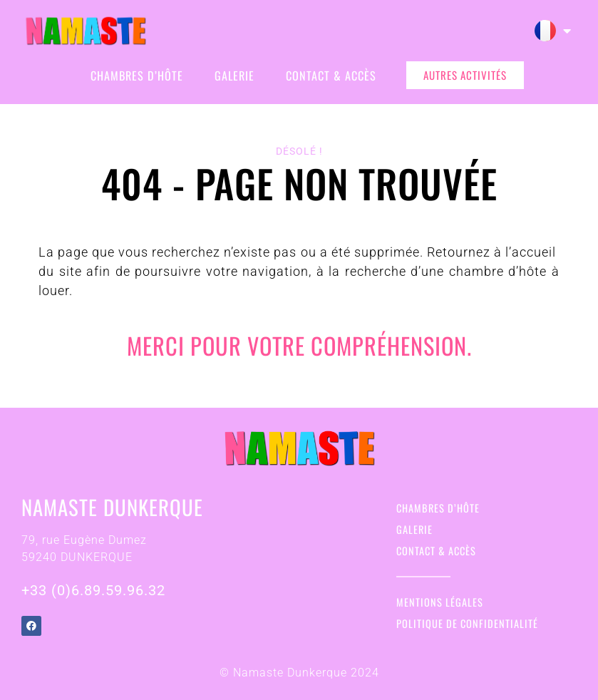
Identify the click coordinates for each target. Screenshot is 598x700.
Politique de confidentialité (467, 623)
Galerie (234, 76)
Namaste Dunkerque (112, 507)
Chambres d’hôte (137, 76)
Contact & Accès (331, 76)
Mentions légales (440, 602)
